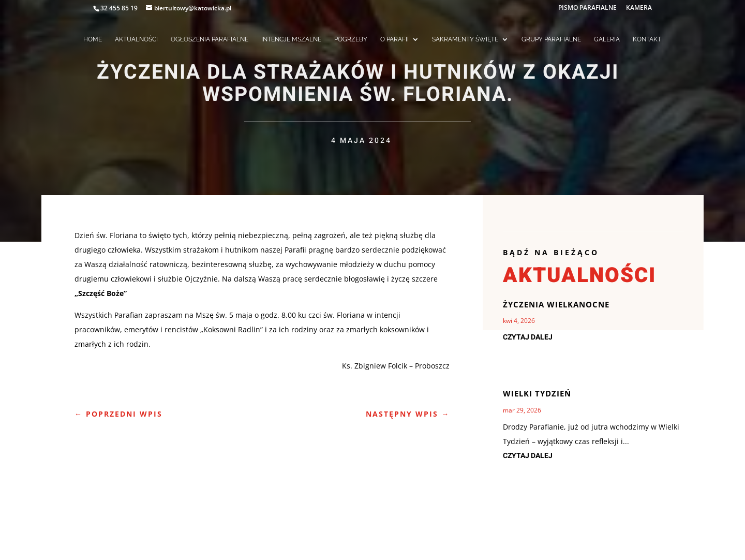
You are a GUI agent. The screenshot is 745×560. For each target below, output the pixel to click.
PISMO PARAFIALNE (587, 8)
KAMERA (639, 8)
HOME (93, 39)
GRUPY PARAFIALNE (551, 39)
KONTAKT (647, 39)
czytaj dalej (528, 337)
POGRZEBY (351, 39)
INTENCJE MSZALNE (291, 39)
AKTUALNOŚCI (136, 39)
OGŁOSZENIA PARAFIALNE (210, 39)
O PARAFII (394, 39)
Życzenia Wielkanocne (556, 304)
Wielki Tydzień (537, 393)
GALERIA (607, 39)
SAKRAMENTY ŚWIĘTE (465, 39)
